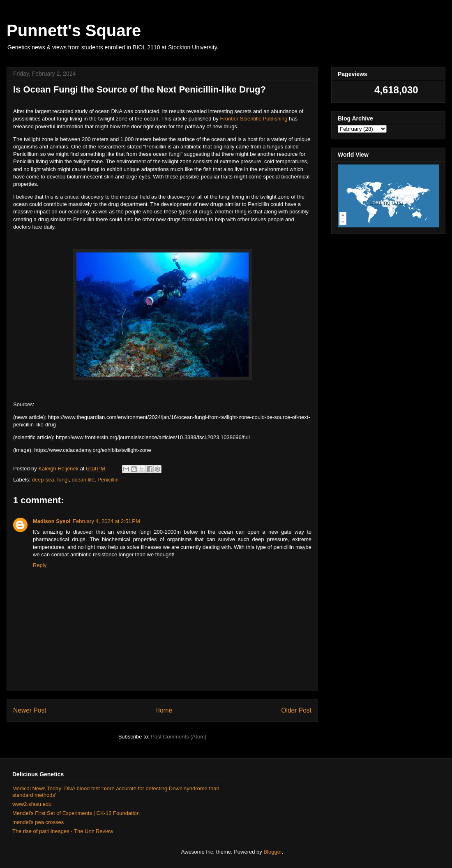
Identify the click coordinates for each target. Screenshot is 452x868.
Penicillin (108, 480)
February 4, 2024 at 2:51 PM (106, 521)
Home (164, 710)
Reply (40, 565)
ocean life (83, 480)
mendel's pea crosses (38, 822)
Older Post (296, 710)
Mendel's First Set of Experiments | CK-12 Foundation (76, 813)
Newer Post (30, 710)
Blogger (272, 852)
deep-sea (43, 480)
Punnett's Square (74, 30)
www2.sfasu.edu (32, 804)
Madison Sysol (52, 521)
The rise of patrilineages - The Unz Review (63, 831)
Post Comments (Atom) (179, 737)
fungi (63, 480)
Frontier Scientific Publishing (254, 119)
